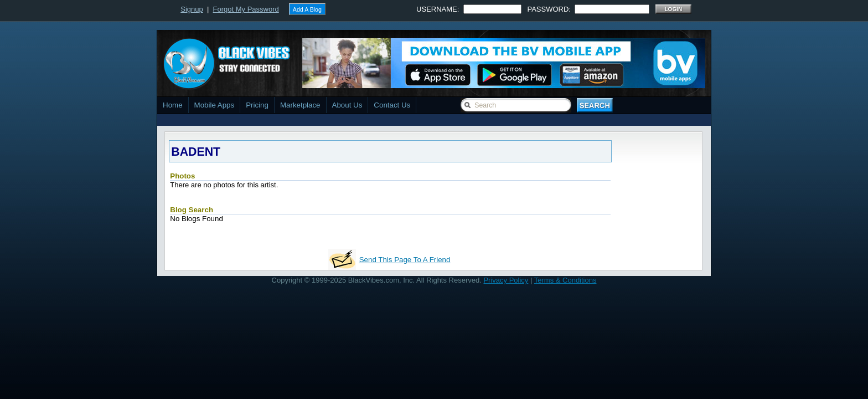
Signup (192, 9)
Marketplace (300, 105)
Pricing (257, 105)
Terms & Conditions (565, 280)
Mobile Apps (215, 105)
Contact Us (392, 105)
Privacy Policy (506, 280)
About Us (347, 105)
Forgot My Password (246, 9)
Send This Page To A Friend (405, 260)
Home (173, 105)
